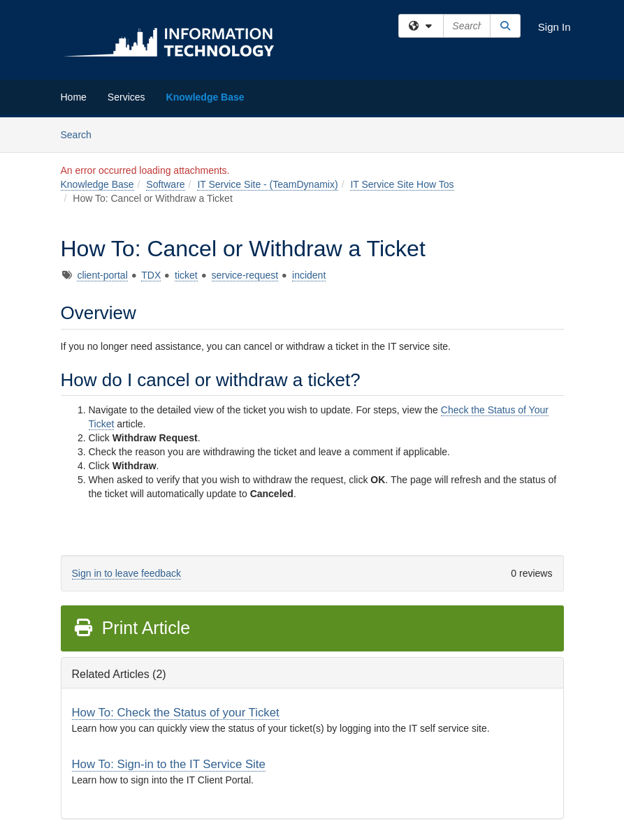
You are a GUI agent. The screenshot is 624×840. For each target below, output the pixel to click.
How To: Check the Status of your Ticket (176, 713)
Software (165, 184)
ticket (186, 275)
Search (81, 134)
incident (309, 275)
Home (74, 97)
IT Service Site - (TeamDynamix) (267, 184)
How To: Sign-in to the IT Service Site (169, 764)
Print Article (132, 628)
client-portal (102, 275)
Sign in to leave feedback (126, 573)
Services (126, 97)
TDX (151, 275)
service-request (245, 275)
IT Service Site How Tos (402, 184)
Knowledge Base (205, 97)
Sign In (554, 27)
